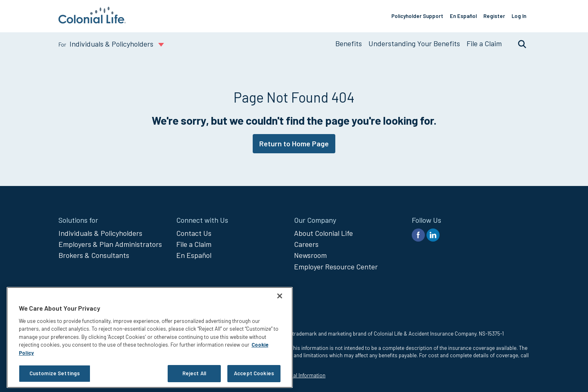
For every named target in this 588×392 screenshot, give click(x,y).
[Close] (280, 296)
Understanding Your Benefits (414, 43)
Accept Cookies (254, 373)
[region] (150, 337)
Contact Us (194, 233)
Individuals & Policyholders (100, 233)
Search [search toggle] (518, 44)
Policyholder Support (417, 16)
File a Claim (484, 43)
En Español (463, 16)
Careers (306, 244)
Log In (519, 16)
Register (494, 16)
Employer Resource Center (336, 267)
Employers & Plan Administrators (110, 244)
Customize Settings (55, 373)
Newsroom (310, 255)
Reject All (194, 373)
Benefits (349, 43)
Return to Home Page (294, 143)
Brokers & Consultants (94, 255)
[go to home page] (92, 21)
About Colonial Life (323, 233)
